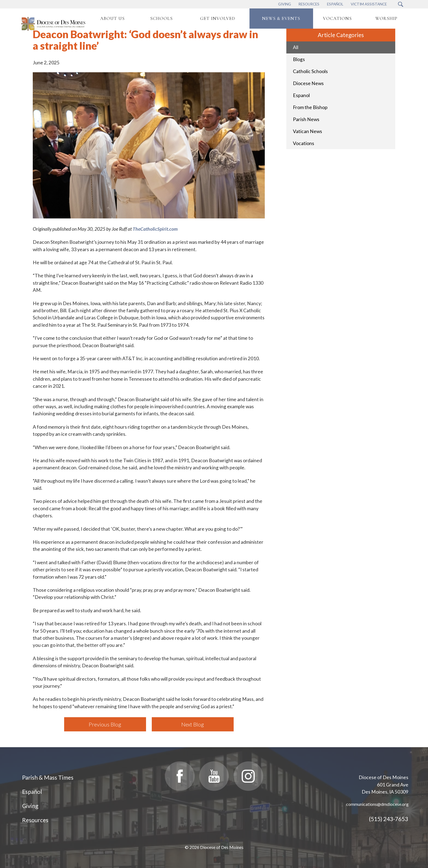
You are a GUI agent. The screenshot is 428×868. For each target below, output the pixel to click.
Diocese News (308, 83)
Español (32, 792)
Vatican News (307, 131)
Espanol (301, 95)
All (296, 47)
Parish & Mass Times (48, 777)
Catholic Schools (310, 71)
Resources (35, 820)
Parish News (306, 119)
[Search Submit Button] (401, 4)
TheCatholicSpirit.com (155, 229)
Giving (30, 806)
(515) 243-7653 (389, 819)
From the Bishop (310, 107)
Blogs (299, 59)
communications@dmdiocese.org (377, 804)
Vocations (304, 143)
